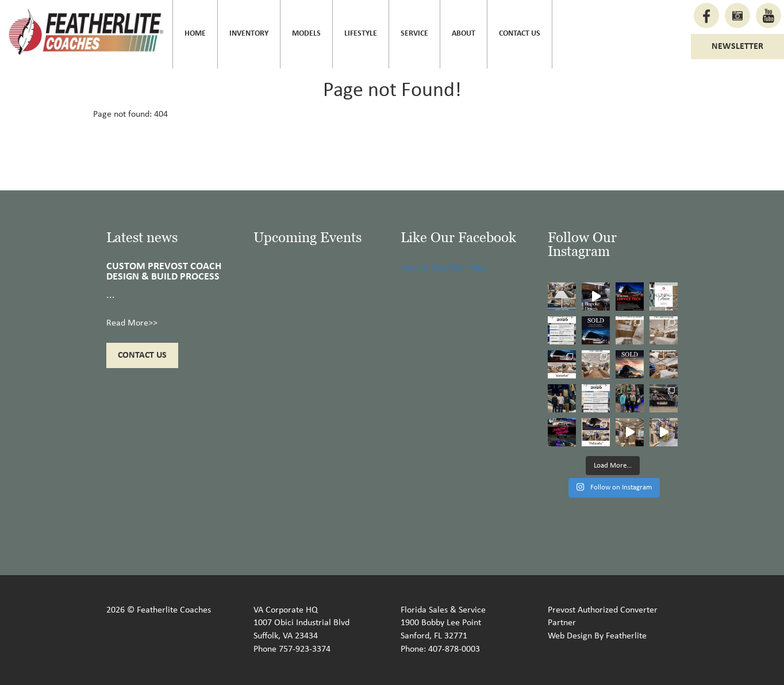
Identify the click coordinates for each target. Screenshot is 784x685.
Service (414, 34)
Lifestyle (361, 34)
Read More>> (132, 323)
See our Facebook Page (444, 268)
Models (306, 34)
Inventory (249, 34)
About (464, 34)
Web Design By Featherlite (597, 636)
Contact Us (520, 34)
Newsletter (737, 47)
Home (195, 34)
